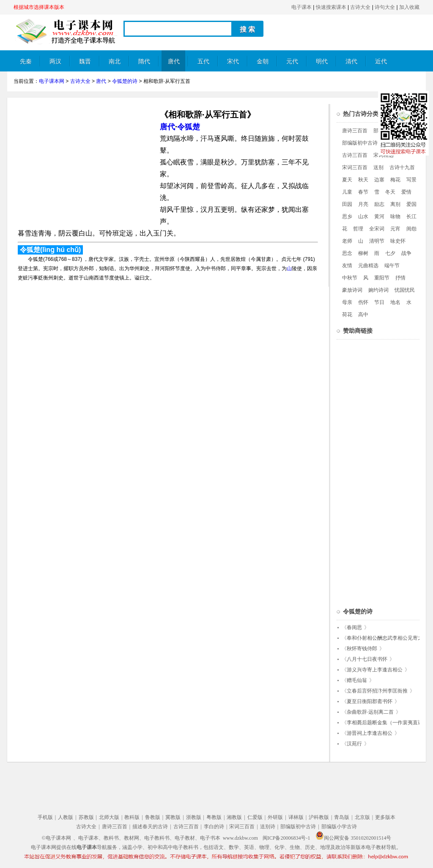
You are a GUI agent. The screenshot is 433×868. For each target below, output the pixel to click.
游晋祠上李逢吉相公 (370, 733)
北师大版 (109, 817)
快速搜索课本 (331, 7)
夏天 (347, 180)
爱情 (406, 192)
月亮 (363, 204)
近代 (381, 62)
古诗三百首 (355, 155)
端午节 (392, 266)
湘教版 (234, 817)
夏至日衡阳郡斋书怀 (370, 701)
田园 (347, 204)
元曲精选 (368, 266)
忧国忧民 (405, 290)
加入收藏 (409, 7)
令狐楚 (189, 127)
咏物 (395, 216)
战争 (406, 253)
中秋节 (350, 278)
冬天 (390, 192)
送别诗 (268, 827)
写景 (411, 180)
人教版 (66, 817)
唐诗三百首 (355, 131)
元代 (292, 62)
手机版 (45, 817)
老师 (347, 241)
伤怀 (363, 302)
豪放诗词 (352, 290)
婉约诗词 (378, 290)
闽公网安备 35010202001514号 (353, 838)
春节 (363, 192)
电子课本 (301, 7)
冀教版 (173, 817)
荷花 (347, 315)
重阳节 (382, 278)
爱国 (411, 204)
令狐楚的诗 (125, 81)
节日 (379, 302)
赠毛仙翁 (357, 680)
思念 (347, 253)
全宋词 (377, 229)
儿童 (347, 192)
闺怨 (411, 229)
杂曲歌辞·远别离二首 (370, 712)
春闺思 (354, 627)
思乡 (347, 216)
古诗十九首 (402, 167)
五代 (203, 62)
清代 (351, 62)
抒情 (400, 278)
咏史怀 (398, 241)
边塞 (379, 180)
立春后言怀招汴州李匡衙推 (377, 691)
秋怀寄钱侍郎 (362, 649)
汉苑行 (354, 744)
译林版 (296, 817)
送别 (378, 167)
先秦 (26, 62)
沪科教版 (319, 817)
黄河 (379, 216)
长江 (411, 216)
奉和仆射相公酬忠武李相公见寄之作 (387, 638)
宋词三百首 (355, 167)
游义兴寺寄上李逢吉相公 (375, 670)
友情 (347, 266)
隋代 (144, 62)
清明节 (377, 241)
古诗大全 (360, 7)
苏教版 (86, 817)
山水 (363, 216)
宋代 (233, 62)
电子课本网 (52, 81)
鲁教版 (153, 817)
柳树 (363, 253)
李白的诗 (214, 827)
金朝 (263, 62)
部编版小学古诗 (339, 827)
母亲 (347, 302)
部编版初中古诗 (360, 143)
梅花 (395, 180)
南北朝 (115, 65)
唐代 (174, 62)
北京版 (362, 817)
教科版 (132, 817)
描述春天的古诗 (150, 827)
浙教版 (194, 817)
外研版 (275, 817)
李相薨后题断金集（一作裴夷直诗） (387, 723)
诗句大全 (385, 7)
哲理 (358, 229)
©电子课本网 (56, 838)
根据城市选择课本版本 (39, 7)
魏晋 (85, 62)
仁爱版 (255, 817)
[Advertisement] (85, 163)
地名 (395, 302)
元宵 (395, 229)
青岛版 (342, 817)
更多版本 (385, 817)
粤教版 (214, 817)
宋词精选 (384, 155)
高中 (363, 315)
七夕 (390, 253)
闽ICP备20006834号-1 (286, 838)
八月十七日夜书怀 (367, 659)
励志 (379, 204)
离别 (395, 204)
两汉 (55, 62)
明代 (322, 62)
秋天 (363, 180)
